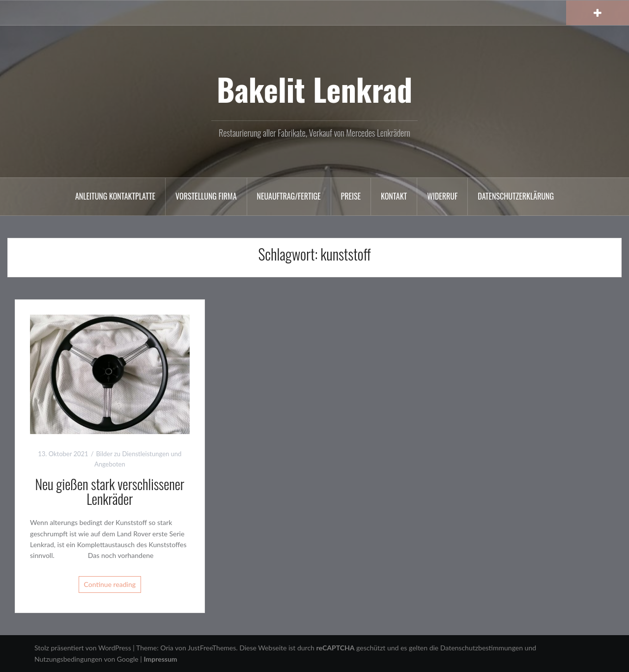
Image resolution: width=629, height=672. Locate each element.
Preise (351, 196)
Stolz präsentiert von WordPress (83, 648)
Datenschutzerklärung (516, 196)
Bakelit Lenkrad (314, 89)
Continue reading (110, 584)
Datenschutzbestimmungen (482, 648)
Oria (167, 648)
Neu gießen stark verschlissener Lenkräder (110, 492)
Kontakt (394, 196)
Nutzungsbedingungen (68, 659)
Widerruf (442, 196)
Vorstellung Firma (206, 196)
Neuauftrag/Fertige (289, 196)
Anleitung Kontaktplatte (115, 196)
